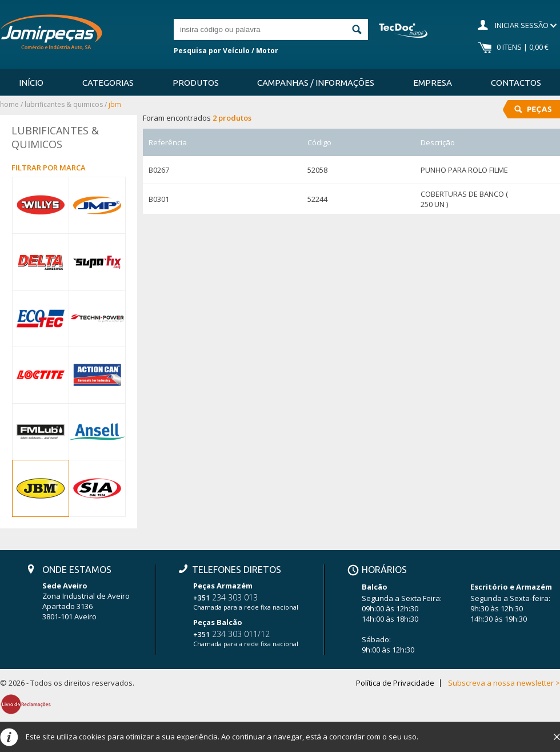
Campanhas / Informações (316, 83)
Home (9, 104)
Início (31, 83)
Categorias (108, 83)
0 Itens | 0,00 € (523, 47)
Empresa (433, 83)
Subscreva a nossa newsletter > (504, 683)
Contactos (516, 83)
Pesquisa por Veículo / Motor (226, 51)
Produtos (196, 83)
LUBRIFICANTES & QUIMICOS (64, 104)
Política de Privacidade (395, 683)
